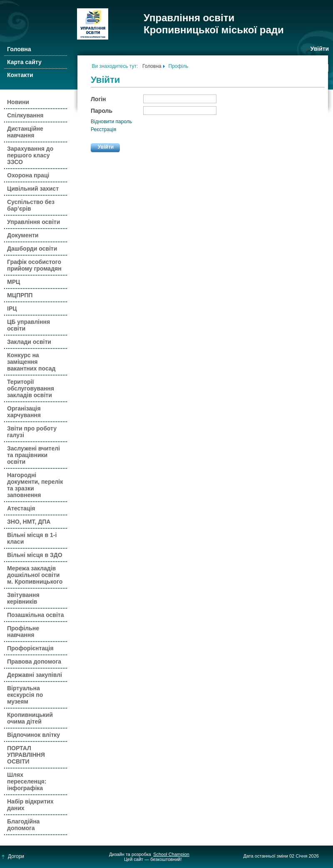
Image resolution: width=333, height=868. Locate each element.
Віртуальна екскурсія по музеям (25, 695)
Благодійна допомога (23, 825)
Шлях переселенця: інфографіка (27, 781)
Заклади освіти (29, 342)
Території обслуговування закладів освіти (31, 388)
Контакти (20, 75)
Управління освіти (34, 222)
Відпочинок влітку (34, 735)
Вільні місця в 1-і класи (32, 538)
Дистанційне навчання (25, 132)
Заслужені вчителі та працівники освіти (34, 455)
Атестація (21, 508)
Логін (98, 99)
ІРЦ (12, 308)
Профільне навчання (23, 632)
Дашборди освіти (32, 249)
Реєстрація (103, 129)
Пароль (102, 111)
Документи (23, 235)
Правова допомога (34, 662)
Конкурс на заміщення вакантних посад (31, 362)
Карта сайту (24, 62)
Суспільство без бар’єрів (31, 205)
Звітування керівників (23, 598)
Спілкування (25, 115)
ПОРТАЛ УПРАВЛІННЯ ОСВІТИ (26, 755)
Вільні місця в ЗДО (35, 555)
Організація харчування (24, 412)
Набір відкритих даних (30, 805)
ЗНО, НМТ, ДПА (29, 522)
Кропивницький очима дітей (30, 718)
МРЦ (14, 282)
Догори (13, 856)
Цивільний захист (33, 189)
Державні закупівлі (35, 675)
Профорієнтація (30, 648)
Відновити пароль (111, 122)
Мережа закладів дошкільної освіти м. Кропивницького (35, 575)
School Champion (171, 854)
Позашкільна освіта (35, 615)
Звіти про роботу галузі (32, 432)
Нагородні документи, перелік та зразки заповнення (35, 485)
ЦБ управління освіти (29, 325)
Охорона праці (28, 175)
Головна (19, 49)
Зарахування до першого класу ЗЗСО (30, 155)
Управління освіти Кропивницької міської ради (214, 24)
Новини (18, 102)
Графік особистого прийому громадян (34, 265)
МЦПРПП (20, 295)
